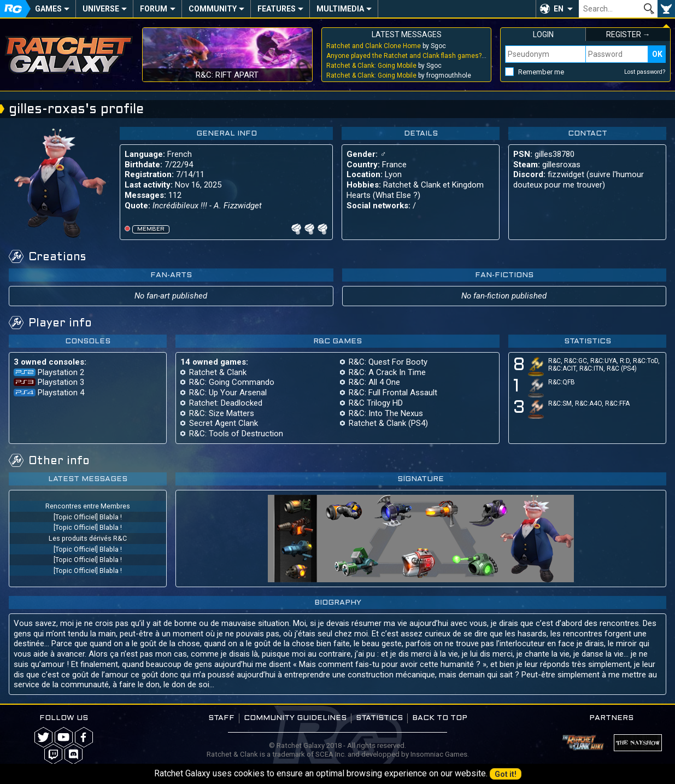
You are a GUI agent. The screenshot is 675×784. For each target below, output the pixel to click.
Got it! (506, 774)
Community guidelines (295, 718)
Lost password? (645, 72)
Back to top (440, 718)
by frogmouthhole (399, 75)
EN (559, 9)
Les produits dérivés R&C (88, 538)
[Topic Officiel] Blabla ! (88, 517)
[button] (557, 9)
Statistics (379, 718)
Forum (154, 9)
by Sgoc (386, 46)
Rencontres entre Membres (88, 506)
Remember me (541, 72)
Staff (221, 718)
